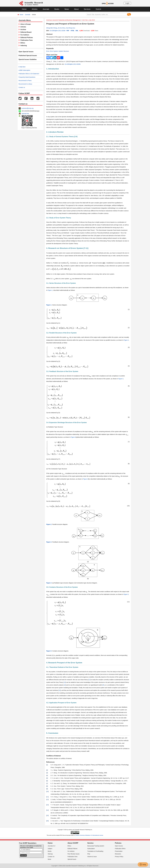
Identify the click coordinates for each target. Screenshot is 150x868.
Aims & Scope (25, 24)
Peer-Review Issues (74, 854)
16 (60, 690)
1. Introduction (53, 69)
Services (87, 9)
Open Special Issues (26, 52)
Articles (35, 9)
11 (47, 797)
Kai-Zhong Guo (71, 28)
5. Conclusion (52, 733)
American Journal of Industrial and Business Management (63, 20)
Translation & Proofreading (95, 851)
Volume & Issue (92, 857)
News (67, 9)
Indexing (23, 46)
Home (24, 9)
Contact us (22, 87)
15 (103, 685)
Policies (118, 843)
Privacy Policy (119, 857)
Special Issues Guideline (28, 59)
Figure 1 (50, 290)
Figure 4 (73, 437)
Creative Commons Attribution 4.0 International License (89, 835)
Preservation (119, 851)
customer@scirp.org (27, 108)
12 (89, 680)
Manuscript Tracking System (96, 846)
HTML (73, 31)
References (50, 762)
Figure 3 (121, 379)
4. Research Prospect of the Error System (64, 663)
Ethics (22, 43)
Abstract (49, 34)
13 (65, 682)
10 (47, 791)
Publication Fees (26, 40)
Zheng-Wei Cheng (52, 28)
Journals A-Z (52, 846)
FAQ (89, 854)
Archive (23, 30)
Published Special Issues (28, 56)
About (76, 9)
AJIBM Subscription (24, 70)
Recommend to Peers (25, 81)
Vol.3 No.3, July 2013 (88, 20)
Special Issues (72, 859)
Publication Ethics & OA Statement (29, 74)
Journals (46, 9)
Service (90, 843)
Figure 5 (126, 594)
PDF (68, 31)
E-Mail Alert (22, 67)
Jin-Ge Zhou (62, 28)
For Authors (24, 35)
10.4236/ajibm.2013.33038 (57, 31)
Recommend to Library (25, 84)
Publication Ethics (120, 849)
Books (57, 9)
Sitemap (50, 854)
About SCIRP (73, 843)
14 (65, 685)
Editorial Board (26, 32)
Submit (98, 9)
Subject (50, 849)
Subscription (91, 849)
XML (77, 31)
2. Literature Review (55, 132)
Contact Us (51, 857)
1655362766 (25, 114)
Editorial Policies (26, 38)
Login (127, 3)
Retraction (118, 854)
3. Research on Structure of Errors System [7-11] (67, 248)
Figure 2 (126, 340)
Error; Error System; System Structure (58, 51)
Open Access (119, 846)
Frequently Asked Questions (27, 77)
